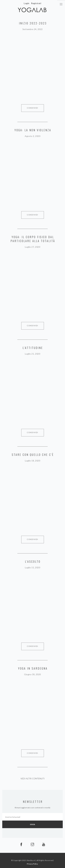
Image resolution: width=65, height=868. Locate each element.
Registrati (36, 3)
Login (27, 3)
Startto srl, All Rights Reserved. (40, 860)
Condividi (32, 108)
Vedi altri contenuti (33, 778)
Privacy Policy (32, 864)
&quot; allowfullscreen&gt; (32, 62)
